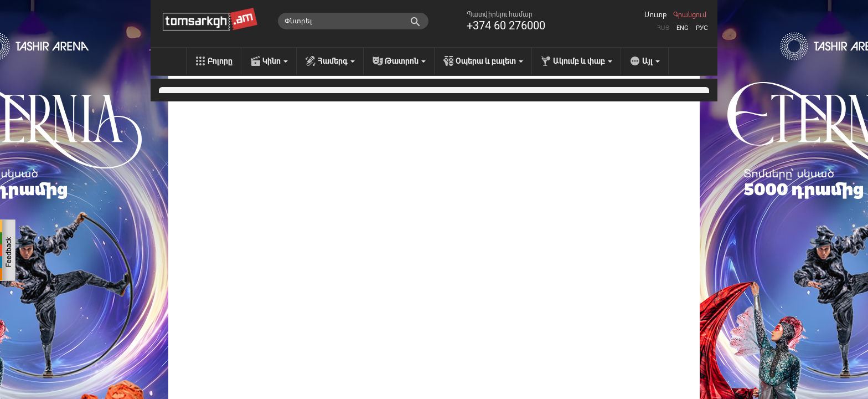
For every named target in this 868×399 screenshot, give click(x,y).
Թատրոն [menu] (405, 61)
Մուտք (655, 15)
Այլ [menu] (651, 61)
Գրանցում (690, 15)
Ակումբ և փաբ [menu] (583, 61)
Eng (683, 28)
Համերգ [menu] (336, 61)
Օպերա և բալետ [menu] (489, 61)
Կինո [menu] (275, 61)
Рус (702, 28)
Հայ (663, 28)
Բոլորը (220, 61)
